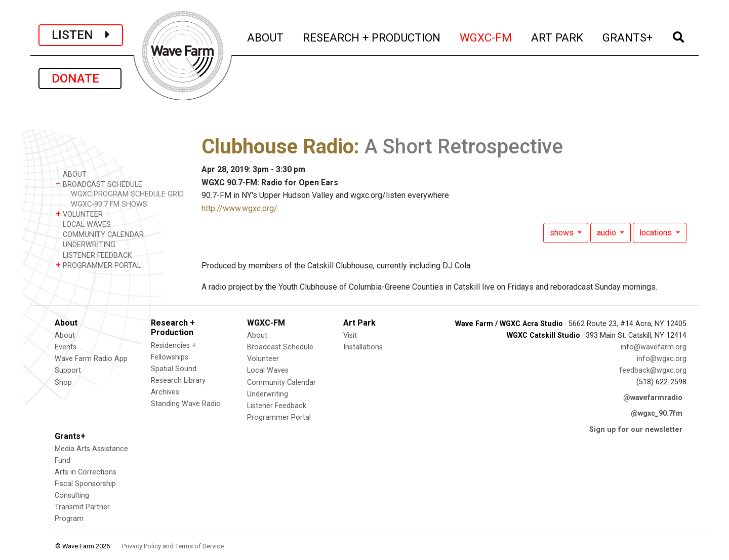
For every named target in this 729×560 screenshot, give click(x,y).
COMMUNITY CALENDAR (100, 234)
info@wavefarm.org (654, 347)
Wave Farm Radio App (91, 359)
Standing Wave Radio (186, 404)
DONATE (80, 78)
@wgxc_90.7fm (657, 413)
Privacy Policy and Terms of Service (173, 546)
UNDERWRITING (86, 244)
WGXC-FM (486, 36)
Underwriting (268, 394)
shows (563, 233)
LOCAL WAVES (83, 224)
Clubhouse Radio (278, 147)
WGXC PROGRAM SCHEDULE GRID (127, 194)
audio (607, 233)
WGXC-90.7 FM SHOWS (109, 204)
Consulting (72, 495)
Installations (363, 347)
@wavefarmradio (653, 398)
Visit (350, 335)
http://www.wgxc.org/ (239, 208)
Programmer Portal (279, 417)
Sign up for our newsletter (636, 430)
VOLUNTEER (79, 214)
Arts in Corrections (86, 472)
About (65, 335)
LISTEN (81, 35)
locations (657, 233)
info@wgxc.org (662, 359)
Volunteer (263, 359)
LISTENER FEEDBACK (94, 255)
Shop (63, 383)
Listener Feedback (277, 406)
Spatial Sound (174, 369)
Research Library (178, 381)
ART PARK (558, 36)
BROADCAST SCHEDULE (99, 184)
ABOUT (266, 36)
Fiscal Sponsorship (85, 484)
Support (68, 370)
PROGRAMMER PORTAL (98, 265)
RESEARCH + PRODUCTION (372, 36)
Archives (165, 392)
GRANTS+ (628, 36)
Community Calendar (281, 383)
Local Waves (268, 370)
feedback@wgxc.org (653, 370)
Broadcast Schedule (280, 347)
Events (66, 347)
